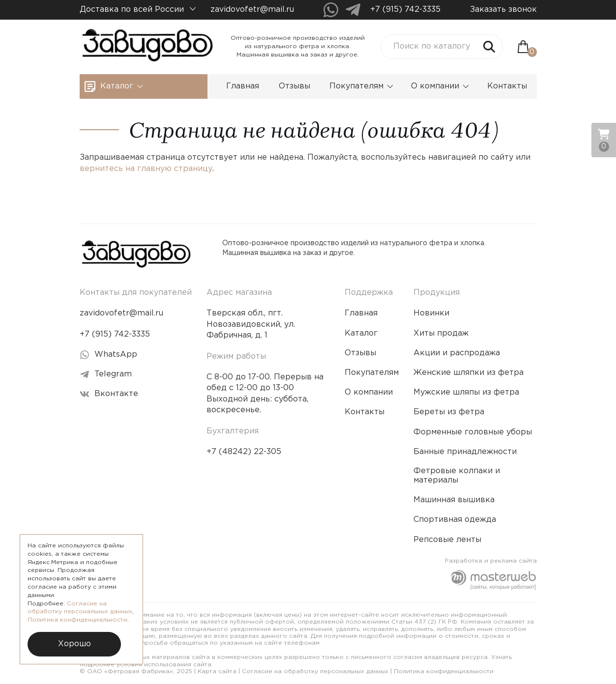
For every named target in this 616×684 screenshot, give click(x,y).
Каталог (122, 86)
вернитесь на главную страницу (146, 169)
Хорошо (74, 644)
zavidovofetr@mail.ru (252, 10)
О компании (440, 86)
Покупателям (361, 86)
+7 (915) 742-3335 (405, 10)
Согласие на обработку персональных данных (315, 671)
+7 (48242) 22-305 (244, 452)
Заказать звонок (503, 10)
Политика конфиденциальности (444, 671)
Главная (243, 86)
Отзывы (294, 86)
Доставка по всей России (138, 10)
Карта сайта (217, 671)
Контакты (507, 86)
